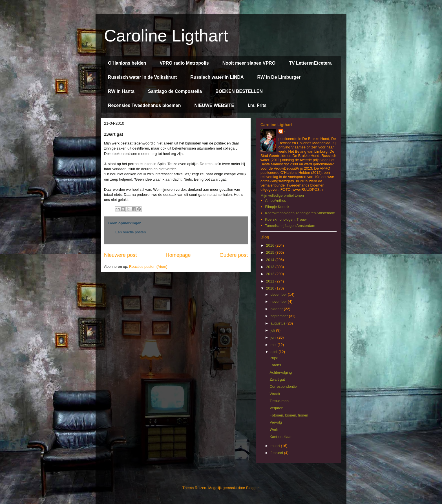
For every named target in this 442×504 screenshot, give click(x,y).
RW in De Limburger (279, 77)
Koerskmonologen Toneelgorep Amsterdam (300, 213)
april (275, 352)
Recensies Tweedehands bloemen (144, 105)
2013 (271, 267)
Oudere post (234, 255)
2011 (271, 281)
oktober (277, 309)
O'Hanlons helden (127, 63)
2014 (271, 260)
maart (276, 446)
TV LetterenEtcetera (310, 63)
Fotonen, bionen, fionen (289, 415)
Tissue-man (279, 401)
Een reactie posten (131, 232)
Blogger (252, 488)
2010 (271, 288)
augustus (279, 323)
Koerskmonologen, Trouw (286, 219)
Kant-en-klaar (280, 437)
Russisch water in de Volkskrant (142, 77)
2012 (271, 274)
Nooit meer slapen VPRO (249, 63)
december (279, 294)
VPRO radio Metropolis (184, 63)
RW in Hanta (121, 91)
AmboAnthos (275, 200)
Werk (274, 429)
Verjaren (276, 408)
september (280, 316)
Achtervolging (281, 372)
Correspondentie (283, 386)
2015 (271, 252)
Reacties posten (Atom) (148, 267)
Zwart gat (277, 379)
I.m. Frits (257, 105)
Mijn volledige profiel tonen (282, 195)
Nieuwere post (120, 255)
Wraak (275, 394)
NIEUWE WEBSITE (214, 105)
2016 (271, 245)
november (279, 302)
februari (277, 453)
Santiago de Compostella (175, 91)
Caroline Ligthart (166, 36)
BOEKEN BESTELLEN (239, 91)
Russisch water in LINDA (217, 77)
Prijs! (274, 358)
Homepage (178, 255)
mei (274, 345)
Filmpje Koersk (277, 207)
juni (274, 337)
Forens (275, 365)
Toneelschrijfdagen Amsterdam (290, 226)
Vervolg (276, 422)
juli (273, 330)
